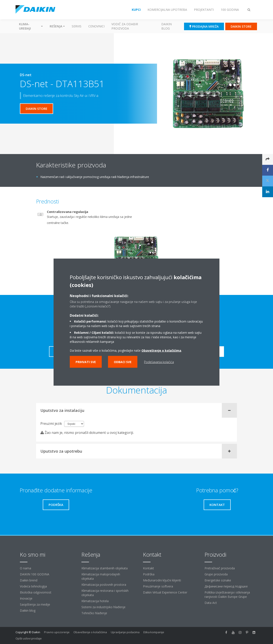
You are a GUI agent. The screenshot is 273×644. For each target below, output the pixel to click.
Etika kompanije (154, 632)
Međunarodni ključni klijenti (162, 580)
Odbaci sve (123, 362)
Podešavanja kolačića (159, 362)
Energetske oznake (218, 580)
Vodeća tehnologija (33, 586)
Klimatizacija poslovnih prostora (104, 585)
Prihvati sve (86, 362)
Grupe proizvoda (216, 574)
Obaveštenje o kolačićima (161, 350)
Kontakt (148, 568)
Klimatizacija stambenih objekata (105, 568)
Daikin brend (29, 580)
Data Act (211, 603)
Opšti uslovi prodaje (29, 638)
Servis (77, 26)
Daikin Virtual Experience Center (165, 592)
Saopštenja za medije (35, 604)
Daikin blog (167, 26)
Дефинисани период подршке (226, 586)
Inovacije (26, 598)
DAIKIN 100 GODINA (35, 574)
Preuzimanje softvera (158, 586)
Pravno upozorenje (57, 632)
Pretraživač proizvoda (220, 568)
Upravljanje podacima (125, 632)
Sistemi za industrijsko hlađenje (103, 607)
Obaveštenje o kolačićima (90, 632)
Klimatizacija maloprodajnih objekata (101, 576)
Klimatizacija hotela (95, 601)
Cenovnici (96, 26)
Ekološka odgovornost (36, 592)
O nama (25, 568)
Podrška (149, 574)
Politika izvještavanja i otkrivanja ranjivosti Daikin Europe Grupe (227, 594)
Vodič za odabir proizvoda (125, 26)
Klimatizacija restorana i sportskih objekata (105, 593)
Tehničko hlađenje (94, 613)
